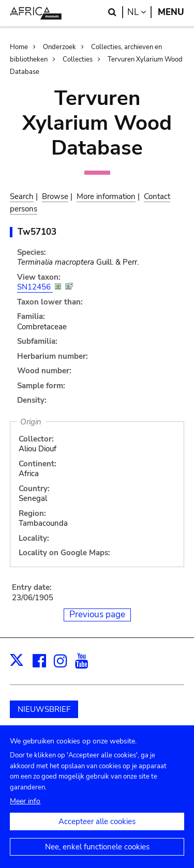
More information (106, 196)
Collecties (78, 59)
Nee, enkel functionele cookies (97, 857)
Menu (171, 12)
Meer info (25, 811)
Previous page (97, 614)
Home (19, 47)
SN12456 (35, 287)
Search (22, 196)
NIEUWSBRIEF (44, 709)
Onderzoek (59, 47)
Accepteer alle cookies (97, 831)
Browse (55, 196)
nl (139, 12)
